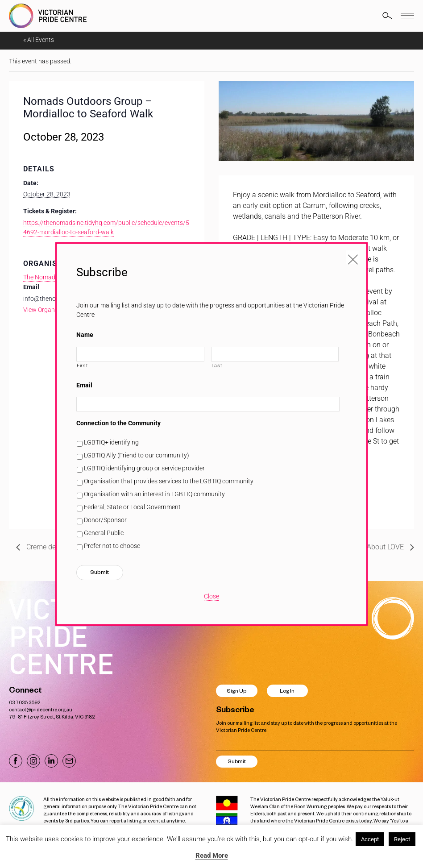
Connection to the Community (118, 423)
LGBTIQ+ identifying (111, 442)
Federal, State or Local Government (132, 507)
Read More (212, 856)
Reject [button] (402, 839)
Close (211, 596)
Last (217, 365)
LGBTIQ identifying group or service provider (144, 468)
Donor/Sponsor (105, 520)
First (82, 365)
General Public (104, 533)
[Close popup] (353, 257)
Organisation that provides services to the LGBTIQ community (169, 481)
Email (84, 385)
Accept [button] (370, 839)
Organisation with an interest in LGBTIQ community (154, 494)
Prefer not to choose (112, 546)
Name (85, 335)
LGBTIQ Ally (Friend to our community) (137, 455)
